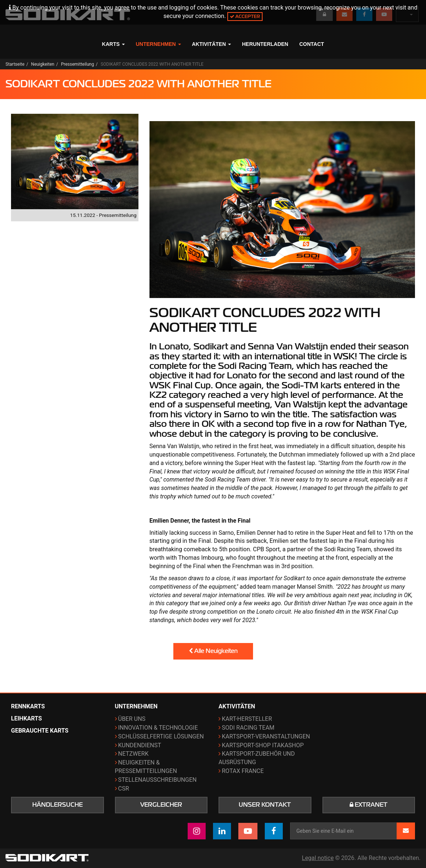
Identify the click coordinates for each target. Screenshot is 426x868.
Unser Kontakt (265, 805)
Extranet (369, 805)
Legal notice (318, 858)
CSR (124, 789)
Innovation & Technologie (158, 728)
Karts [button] (113, 44)
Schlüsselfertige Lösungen (161, 736)
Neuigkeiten (43, 64)
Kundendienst (140, 745)
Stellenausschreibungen (158, 780)
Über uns (132, 719)
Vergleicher (161, 805)
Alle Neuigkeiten (213, 651)
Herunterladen (265, 44)
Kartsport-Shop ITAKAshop (263, 745)
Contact (312, 44)
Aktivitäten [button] (212, 44)
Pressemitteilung (77, 64)
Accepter (245, 16)
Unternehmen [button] (158, 44)
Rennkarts (28, 706)
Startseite (15, 64)
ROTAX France (243, 771)
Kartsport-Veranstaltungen (266, 736)
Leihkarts (26, 718)
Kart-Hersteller (247, 719)
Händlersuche (57, 805)
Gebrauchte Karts (40, 731)
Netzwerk (133, 754)
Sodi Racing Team (248, 728)
